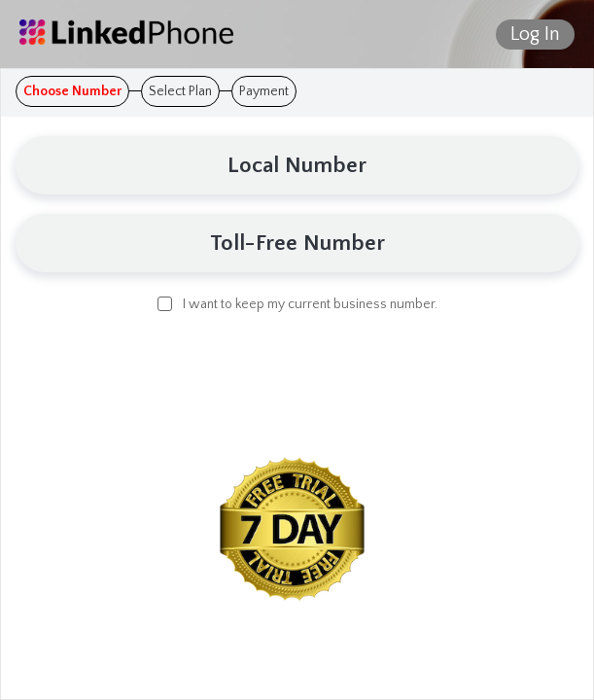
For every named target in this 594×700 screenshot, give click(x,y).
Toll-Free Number (297, 243)
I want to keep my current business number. (297, 303)
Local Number (297, 165)
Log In (535, 34)
